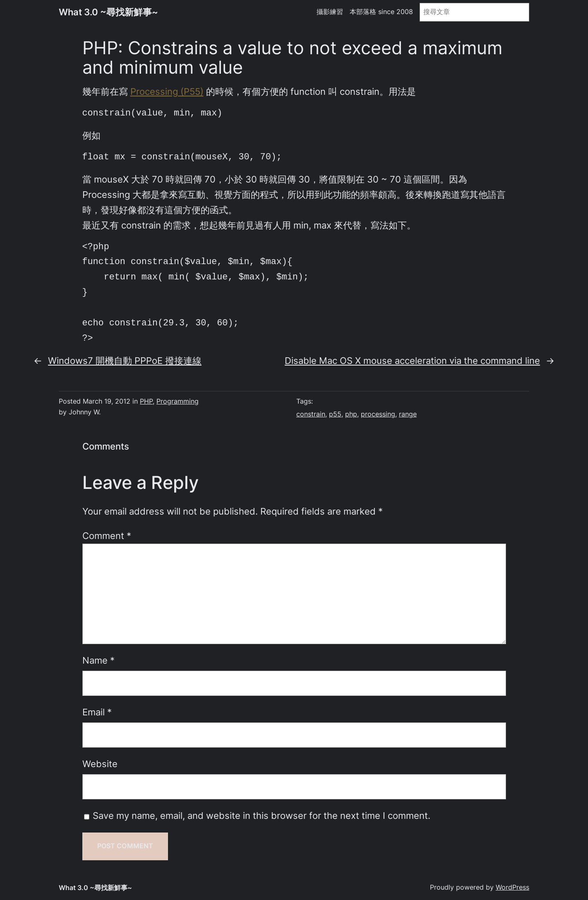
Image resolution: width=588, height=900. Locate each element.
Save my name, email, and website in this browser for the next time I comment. (262, 816)
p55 (335, 414)
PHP (146, 401)
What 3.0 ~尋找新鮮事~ (108, 12)
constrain (311, 414)
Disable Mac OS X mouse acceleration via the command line (412, 361)
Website (100, 764)
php (351, 414)
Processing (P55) (167, 91)
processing (378, 414)
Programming (178, 401)
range (408, 414)
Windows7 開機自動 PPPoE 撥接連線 (125, 361)
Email (97, 712)
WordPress (512, 887)
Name (98, 660)
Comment (107, 536)
